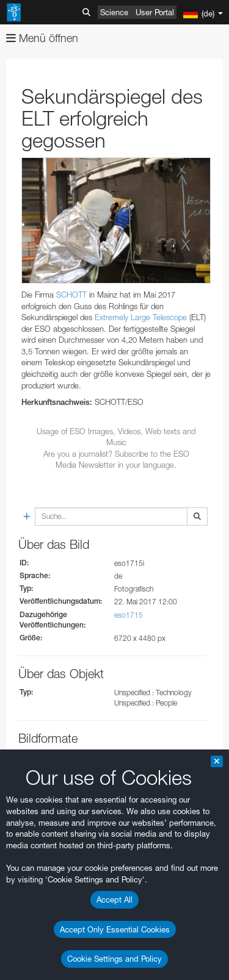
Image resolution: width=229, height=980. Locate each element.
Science (114, 12)
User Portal (155, 12)
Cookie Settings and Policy (114, 959)
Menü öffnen (42, 38)
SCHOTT (71, 295)
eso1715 (129, 615)
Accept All (114, 900)
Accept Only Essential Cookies (115, 929)
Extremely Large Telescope (141, 317)
